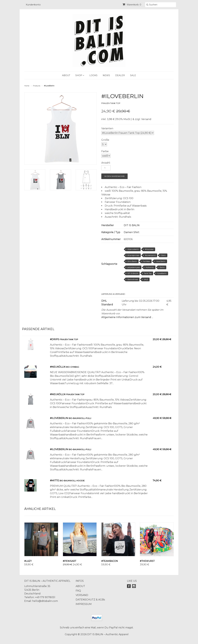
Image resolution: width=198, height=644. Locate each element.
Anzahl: (106, 163)
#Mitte (54, 480)
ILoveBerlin (162, 273)
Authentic (150, 267)
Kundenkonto (33, 5)
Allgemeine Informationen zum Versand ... (127, 317)
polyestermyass (134, 267)
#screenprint (150, 255)
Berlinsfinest (133, 279)
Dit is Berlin (132, 261)
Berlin (162, 267)
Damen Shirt (132, 232)
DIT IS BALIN (132, 225)
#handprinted (133, 255)
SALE (133, 75)
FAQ (78, 591)
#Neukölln (58, 367)
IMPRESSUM (84, 604)
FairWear (146, 261)
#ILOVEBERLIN (59, 418)
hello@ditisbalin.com (45, 601)
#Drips (55, 339)
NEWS (106, 75)
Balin (164, 255)
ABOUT (66, 75)
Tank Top (148, 273)
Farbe (105, 151)
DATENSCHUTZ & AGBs (90, 600)
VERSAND (82, 595)
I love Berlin (161, 261)
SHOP (80, 75)
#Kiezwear (149, 249)
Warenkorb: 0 (132, 5)
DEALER (120, 75)
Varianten (107, 128)
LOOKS (93, 75)
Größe (105, 140)
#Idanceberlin (133, 249)
